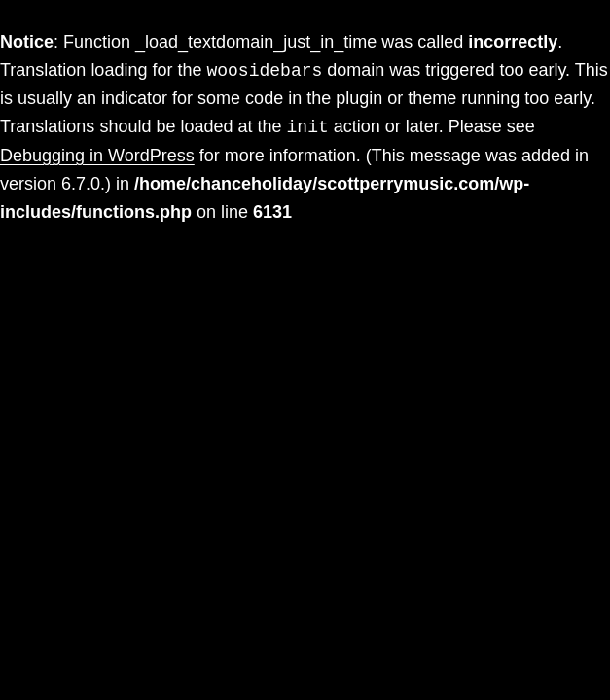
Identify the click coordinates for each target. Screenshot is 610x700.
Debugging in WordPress (97, 156)
